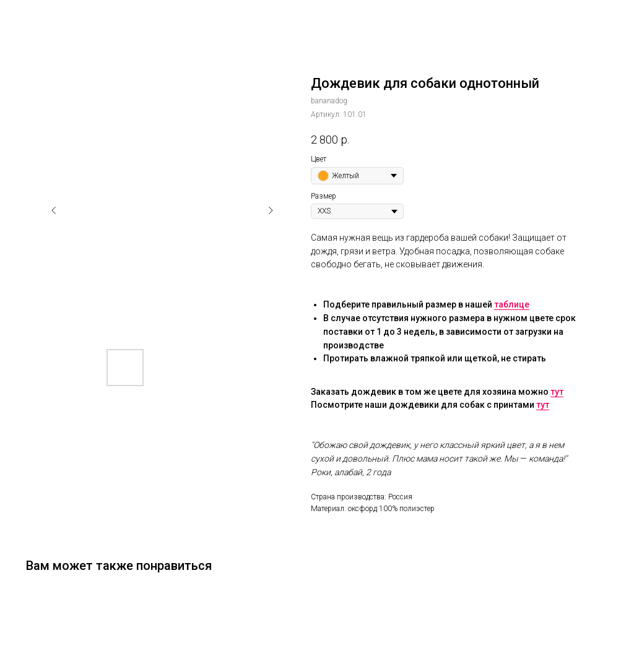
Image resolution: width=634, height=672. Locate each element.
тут (557, 392)
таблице (512, 304)
